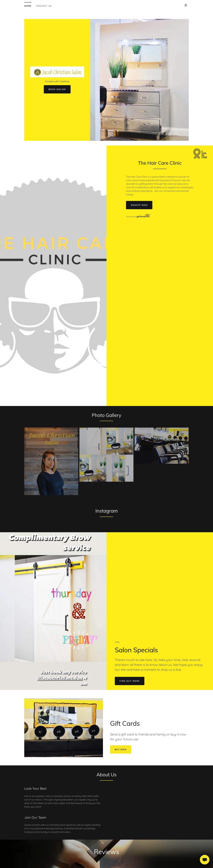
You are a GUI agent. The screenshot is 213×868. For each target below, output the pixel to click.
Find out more (130, 681)
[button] (186, 5)
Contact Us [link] (44, 6)
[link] (57, 72)
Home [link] (28, 6)
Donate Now (139, 205)
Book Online (57, 89)
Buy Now (121, 749)
